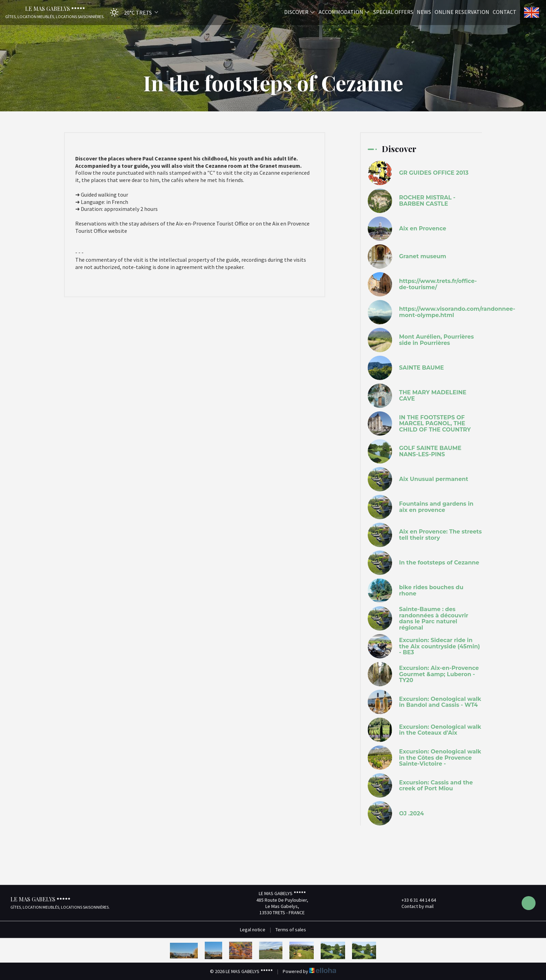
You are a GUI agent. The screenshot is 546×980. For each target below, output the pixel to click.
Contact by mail (414, 906)
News (424, 11)
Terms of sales (291, 930)
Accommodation (344, 11)
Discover (300, 11)
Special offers (393, 11)
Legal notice (253, 930)
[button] (132, 12)
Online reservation (462, 11)
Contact (505, 11)
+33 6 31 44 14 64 (415, 900)
